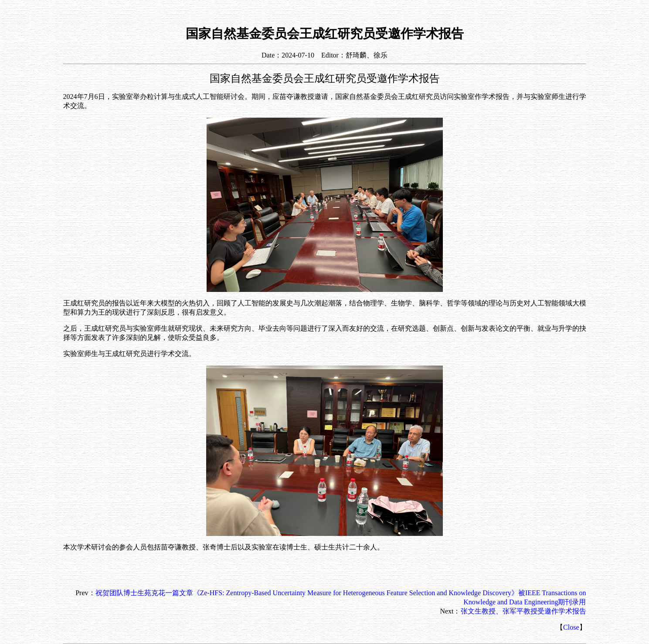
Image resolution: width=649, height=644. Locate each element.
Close (571, 627)
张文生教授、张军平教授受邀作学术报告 (523, 611)
